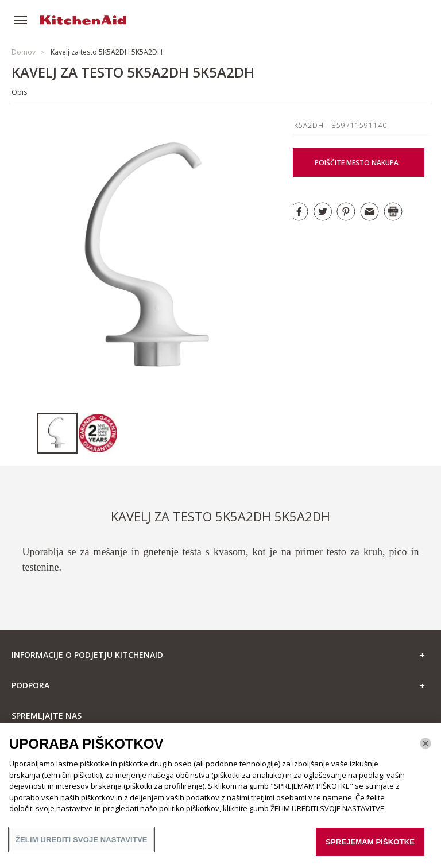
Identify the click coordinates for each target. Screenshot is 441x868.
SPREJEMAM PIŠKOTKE (370, 849)
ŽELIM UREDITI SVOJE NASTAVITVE (82, 846)
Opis (19, 92)
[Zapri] (425, 750)
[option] (57, 433)
